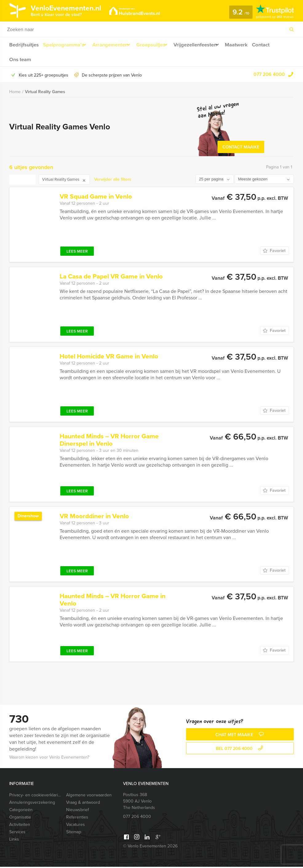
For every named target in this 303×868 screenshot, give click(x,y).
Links (14, 840)
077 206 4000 (269, 76)
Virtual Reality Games (45, 93)
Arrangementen (112, 45)
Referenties (77, 818)
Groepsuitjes (156, 45)
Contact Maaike (241, 148)
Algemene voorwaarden (89, 796)
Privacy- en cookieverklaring (35, 796)
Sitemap (74, 833)
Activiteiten (20, 826)
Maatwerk (247, 45)
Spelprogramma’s (64, 45)
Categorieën (21, 811)
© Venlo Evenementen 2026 (150, 847)
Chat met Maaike (240, 736)
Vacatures (76, 826)
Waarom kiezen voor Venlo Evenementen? (49, 758)
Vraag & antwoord (83, 804)
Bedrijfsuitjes (24, 45)
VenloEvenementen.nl (72, 10)
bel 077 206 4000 (240, 750)
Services (17, 833)
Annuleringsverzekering (32, 804)
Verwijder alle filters (113, 181)
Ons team (20, 60)
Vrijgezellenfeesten (203, 45)
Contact (273, 45)
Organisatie (20, 818)
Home (15, 93)
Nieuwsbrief (78, 811)
